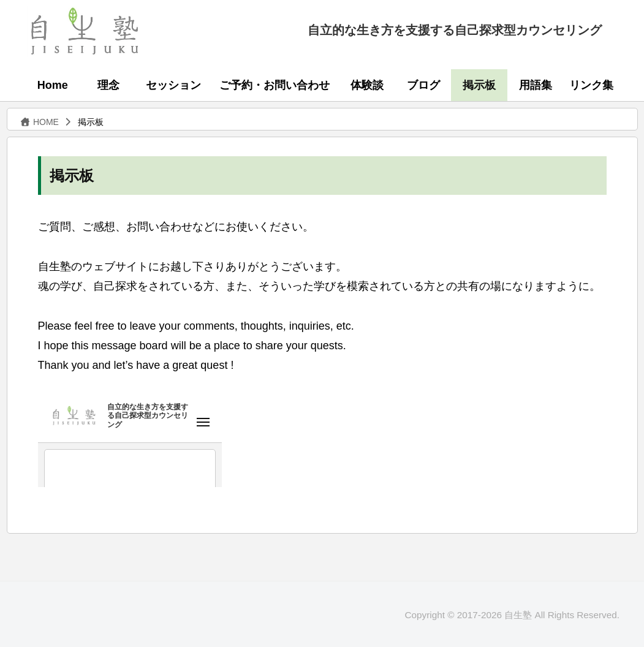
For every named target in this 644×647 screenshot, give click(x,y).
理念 (108, 85)
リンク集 (591, 85)
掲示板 (479, 85)
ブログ (423, 85)
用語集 (536, 85)
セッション (173, 85)
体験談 (367, 85)
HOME (40, 122)
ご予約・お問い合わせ (275, 85)
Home (53, 85)
